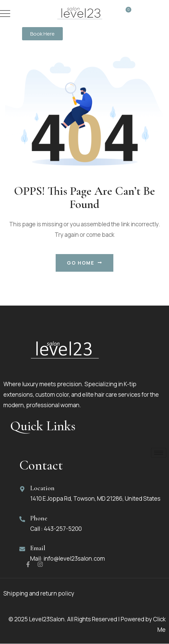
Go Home (84, 263)
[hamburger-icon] (159, 453)
